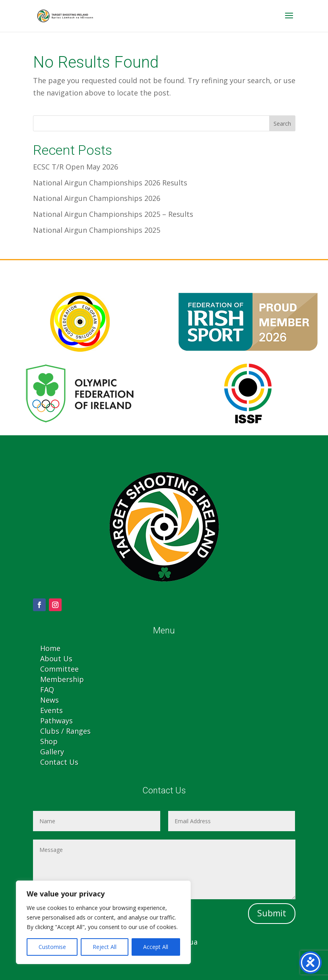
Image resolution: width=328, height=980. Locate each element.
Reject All (105, 947)
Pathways (56, 721)
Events (51, 710)
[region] (103, 922)
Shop (49, 741)
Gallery (52, 752)
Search (282, 124)
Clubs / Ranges (65, 731)
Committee (59, 669)
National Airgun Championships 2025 (97, 230)
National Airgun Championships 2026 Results (110, 183)
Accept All (156, 947)
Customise (52, 947)
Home (50, 648)
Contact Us (59, 762)
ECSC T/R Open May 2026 (76, 167)
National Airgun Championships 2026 (97, 198)
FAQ (47, 690)
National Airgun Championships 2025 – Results (113, 214)
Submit (272, 913)
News (49, 700)
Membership (62, 679)
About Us (56, 659)
